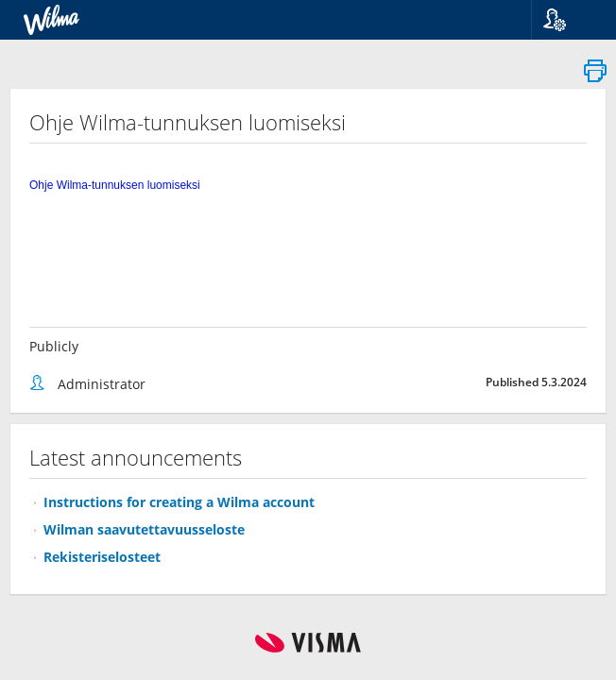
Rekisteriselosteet (102, 557)
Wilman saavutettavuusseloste (144, 529)
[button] (566, 20)
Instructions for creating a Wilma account (179, 502)
